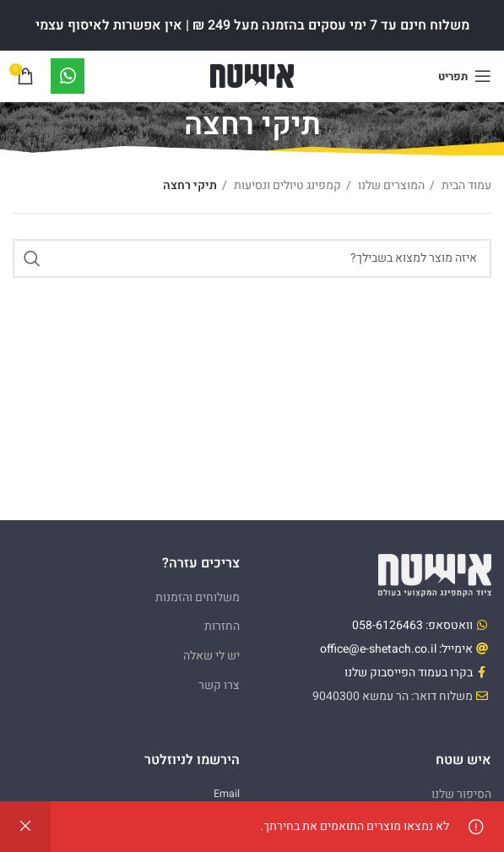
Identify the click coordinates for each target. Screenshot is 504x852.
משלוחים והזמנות (198, 597)
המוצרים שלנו (390, 185)
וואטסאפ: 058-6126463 (412, 625)
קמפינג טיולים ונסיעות (286, 185)
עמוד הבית (465, 185)
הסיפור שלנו (461, 794)
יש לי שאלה (211, 656)
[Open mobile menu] (465, 76)
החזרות (222, 626)
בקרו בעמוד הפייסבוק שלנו (409, 673)
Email (227, 794)
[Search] (252, 258)
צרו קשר (219, 685)
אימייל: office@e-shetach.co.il (396, 649)
